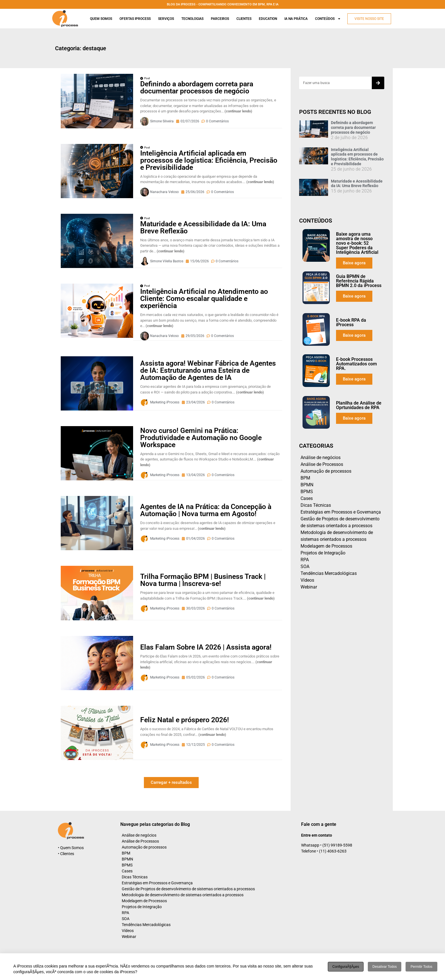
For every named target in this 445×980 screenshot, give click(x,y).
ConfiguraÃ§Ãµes (346, 967)
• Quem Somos (71, 848)
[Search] (378, 83)
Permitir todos (421, 967)
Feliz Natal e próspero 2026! (185, 720)
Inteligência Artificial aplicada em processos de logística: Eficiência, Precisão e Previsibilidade (209, 160)
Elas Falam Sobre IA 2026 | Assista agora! (206, 647)
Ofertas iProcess (135, 19)
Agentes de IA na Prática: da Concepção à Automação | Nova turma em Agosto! (206, 510)
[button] (171, 783)
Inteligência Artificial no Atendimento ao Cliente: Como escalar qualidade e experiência (204, 299)
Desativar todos (385, 967)
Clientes (244, 19)
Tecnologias (192, 19)
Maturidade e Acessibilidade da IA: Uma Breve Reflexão (203, 227)
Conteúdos (328, 19)
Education (268, 19)
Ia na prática (296, 19)
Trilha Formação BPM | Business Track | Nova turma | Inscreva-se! (203, 580)
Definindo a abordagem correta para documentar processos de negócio (197, 87)
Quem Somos (101, 19)
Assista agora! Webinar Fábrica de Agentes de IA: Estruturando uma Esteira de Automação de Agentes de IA (208, 370)
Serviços (166, 19)
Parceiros (220, 19)
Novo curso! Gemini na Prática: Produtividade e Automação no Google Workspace (201, 438)
